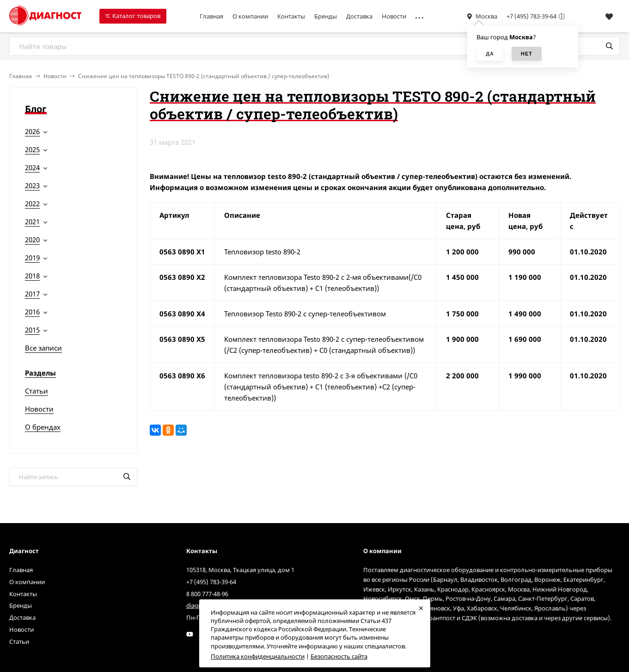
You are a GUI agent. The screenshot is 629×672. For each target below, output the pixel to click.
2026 (32, 131)
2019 (32, 258)
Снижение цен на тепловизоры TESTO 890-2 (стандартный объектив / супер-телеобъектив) (204, 76)
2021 (32, 222)
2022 (32, 203)
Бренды (326, 16)
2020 (32, 240)
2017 (32, 294)
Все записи (43, 348)
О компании (250, 16)
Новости (394, 16)
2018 (32, 276)
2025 (32, 149)
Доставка (359, 16)
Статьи (37, 391)
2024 (32, 167)
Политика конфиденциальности (258, 656)
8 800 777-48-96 (207, 594)
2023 (32, 185)
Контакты (291, 16)
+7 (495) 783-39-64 (531, 16)
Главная (211, 16)
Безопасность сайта (339, 656)
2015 (32, 330)
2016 (32, 312)
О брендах (43, 427)
